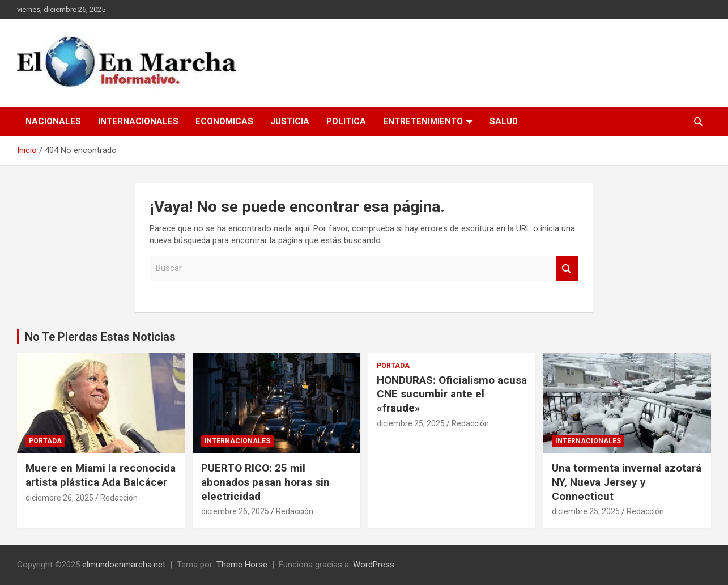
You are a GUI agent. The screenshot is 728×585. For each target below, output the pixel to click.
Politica (346, 121)
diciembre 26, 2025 (59, 498)
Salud (504, 121)
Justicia (290, 121)
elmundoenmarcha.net (124, 565)
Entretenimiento (423, 121)
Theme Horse (242, 565)
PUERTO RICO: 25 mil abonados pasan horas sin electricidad (265, 482)
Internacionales (138, 121)
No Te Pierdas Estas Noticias (100, 337)
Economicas (224, 121)
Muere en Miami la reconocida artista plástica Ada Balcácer (101, 475)
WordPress (374, 565)
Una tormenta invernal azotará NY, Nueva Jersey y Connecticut (627, 482)
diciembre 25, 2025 (411, 423)
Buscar (567, 268)
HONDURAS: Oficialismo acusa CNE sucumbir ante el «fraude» (452, 394)
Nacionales (53, 121)
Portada (45, 441)
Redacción (119, 498)
